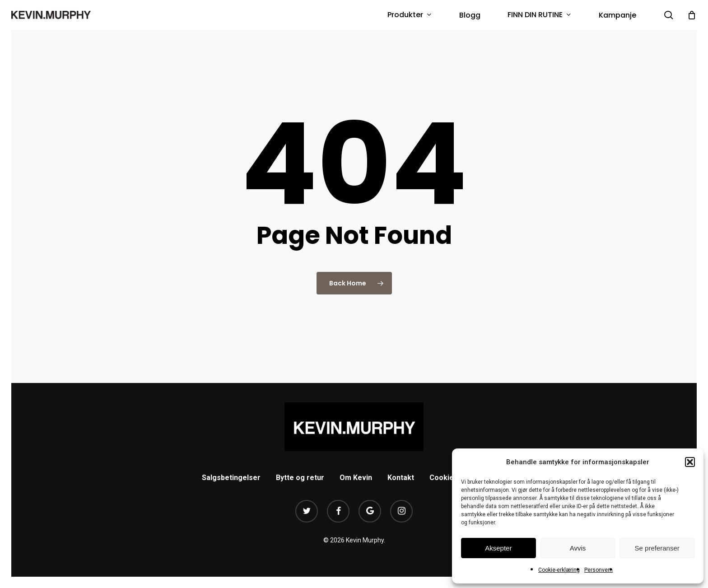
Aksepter (498, 548)
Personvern (599, 570)
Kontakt (401, 478)
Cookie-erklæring (559, 570)
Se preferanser (657, 548)
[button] (690, 462)
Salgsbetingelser (231, 478)
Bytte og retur (300, 478)
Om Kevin (356, 478)
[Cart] (692, 15)
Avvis (578, 548)
